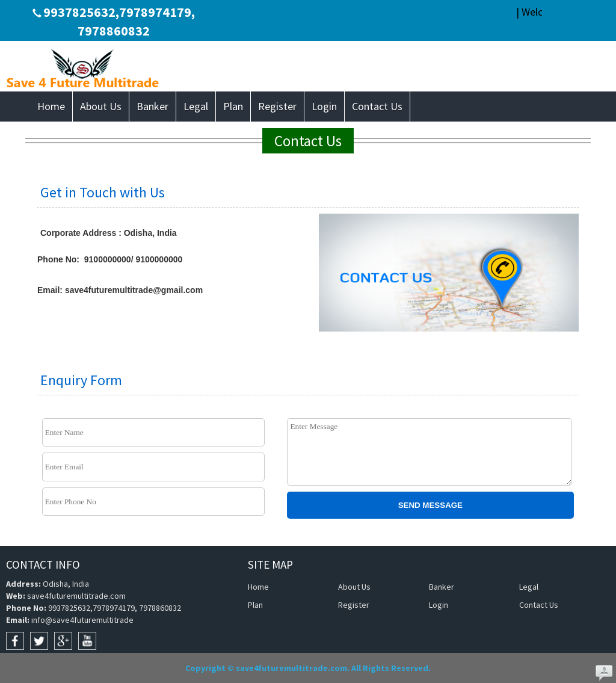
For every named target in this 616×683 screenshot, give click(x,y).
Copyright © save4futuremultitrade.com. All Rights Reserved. (308, 668)
